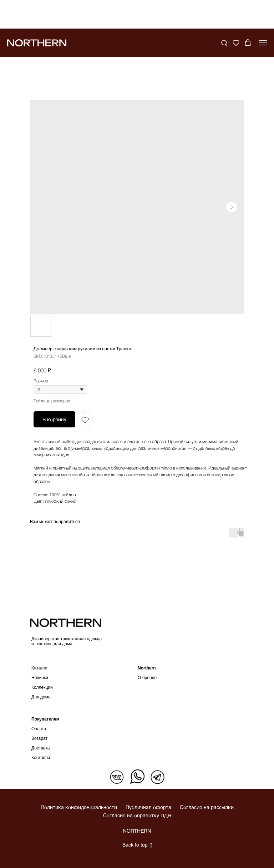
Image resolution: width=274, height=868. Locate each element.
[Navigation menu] (263, 43)
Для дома (41, 697)
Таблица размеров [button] (52, 401)
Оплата (39, 729)
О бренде (147, 678)
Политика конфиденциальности (79, 807)
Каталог (40, 668)
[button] (224, 43)
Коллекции (42, 687)
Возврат (39, 738)
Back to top (137, 845)
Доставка (41, 748)
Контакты (41, 758)
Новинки (40, 678)
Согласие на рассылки (207, 807)
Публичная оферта (148, 807)
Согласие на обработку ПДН (137, 815)
